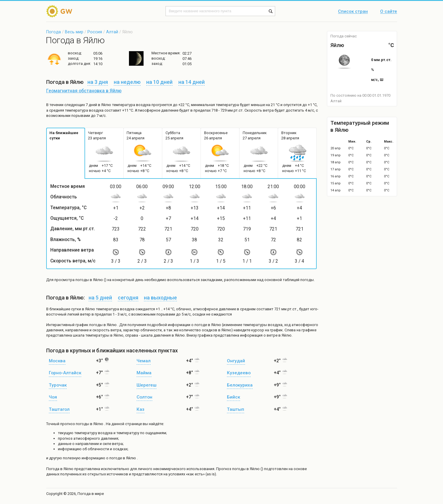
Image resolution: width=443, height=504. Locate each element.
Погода (54, 32)
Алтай (112, 32)
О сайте (389, 12)
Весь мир (74, 32)
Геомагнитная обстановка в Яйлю (84, 91)
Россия (95, 32)
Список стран (353, 12)
